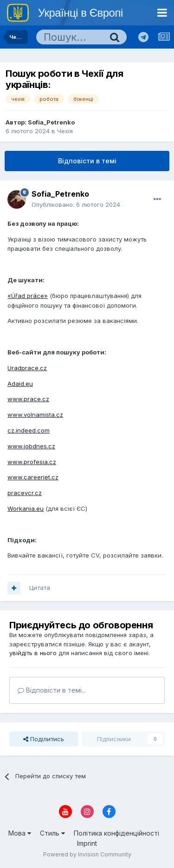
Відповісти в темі (87, 161)
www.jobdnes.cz (31, 446)
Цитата (40, 588)
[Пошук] (69, 37)
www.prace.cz (28, 399)
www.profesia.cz (32, 462)
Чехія (65, 131)
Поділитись (44, 739)
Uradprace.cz (27, 368)
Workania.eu (26, 508)
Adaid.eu (20, 384)
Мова (20, 833)
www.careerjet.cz (33, 477)
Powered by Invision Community (87, 854)
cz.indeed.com (29, 430)
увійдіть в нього (33, 653)
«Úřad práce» (28, 296)
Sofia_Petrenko (51, 122)
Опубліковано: (76, 205)
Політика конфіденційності (116, 833)
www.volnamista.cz (35, 415)
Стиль (52, 833)
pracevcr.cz (25, 493)
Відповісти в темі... (52, 690)
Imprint (87, 843)
